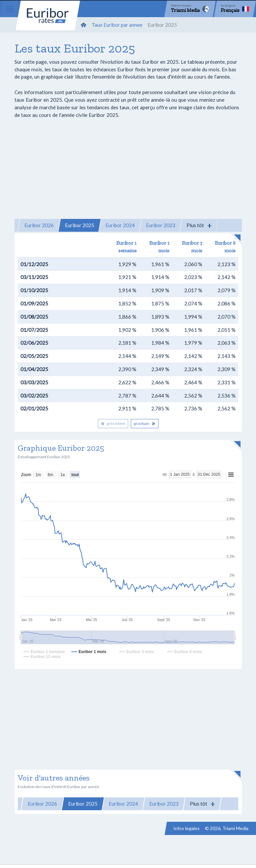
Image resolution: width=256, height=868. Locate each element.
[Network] (190, 9)
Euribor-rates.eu (48, 16)
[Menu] (10, 9)
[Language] (235, 9)
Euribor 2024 (120, 225)
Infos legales (186, 828)
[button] (199, 225)
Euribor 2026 (39, 225)
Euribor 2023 (161, 225)
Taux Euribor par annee (117, 25)
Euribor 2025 (80, 225)
